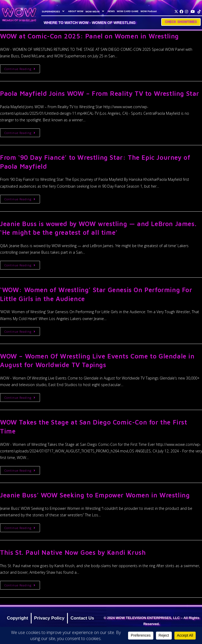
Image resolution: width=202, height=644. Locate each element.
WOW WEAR (95, 11)
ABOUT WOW (76, 11)
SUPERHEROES (54, 11)
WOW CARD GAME (128, 11)
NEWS (111, 11)
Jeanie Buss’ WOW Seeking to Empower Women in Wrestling (95, 495)
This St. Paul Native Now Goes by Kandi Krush (73, 552)
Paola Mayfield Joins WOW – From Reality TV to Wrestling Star (100, 93)
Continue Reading (22, 68)
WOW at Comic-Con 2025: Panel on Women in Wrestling (89, 36)
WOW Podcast (149, 11)
